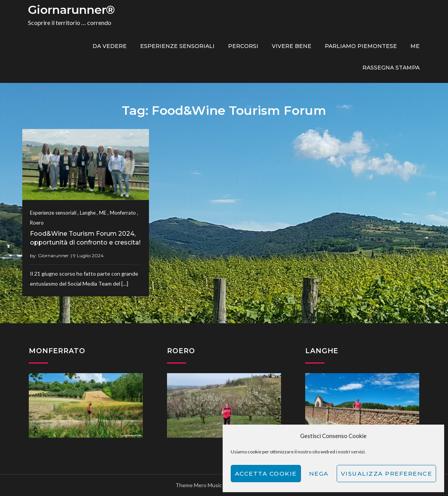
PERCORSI (243, 46)
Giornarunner (53, 255)
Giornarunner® (71, 10)
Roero (37, 223)
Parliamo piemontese (361, 46)
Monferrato (123, 213)
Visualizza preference (387, 474)
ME (415, 46)
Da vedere (110, 46)
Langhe (88, 213)
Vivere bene (292, 46)
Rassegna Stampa (391, 68)
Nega (319, 474)
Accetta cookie (266, 474)
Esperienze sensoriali (177, 46)
